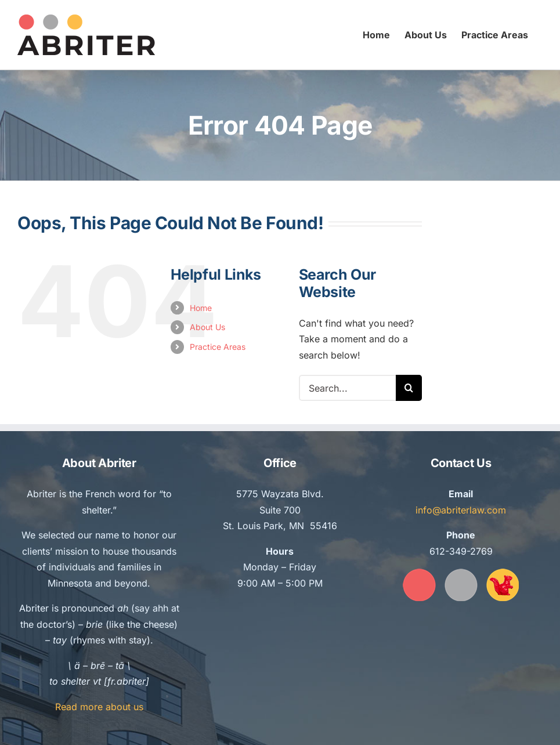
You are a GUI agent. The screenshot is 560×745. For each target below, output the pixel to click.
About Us (207, 327)
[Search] (409, 388)
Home (201, 308)
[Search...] (347, 388)
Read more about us (99, 707)
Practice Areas (218, 347)
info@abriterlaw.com (461, 510)
